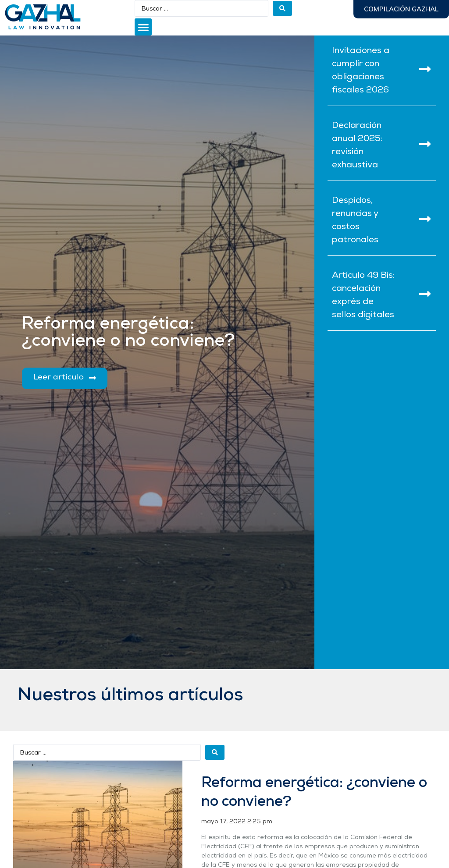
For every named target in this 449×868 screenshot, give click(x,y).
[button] (143, 27)
